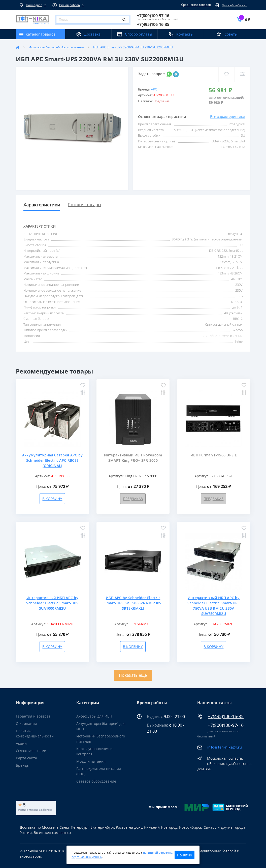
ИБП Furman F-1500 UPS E (214, 455)
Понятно (185, 855)
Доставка (92, 34)
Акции (21, 743)
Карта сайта (26, 758)
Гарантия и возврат (33, 716)
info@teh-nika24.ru (225, 747)
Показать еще (133, 675)
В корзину (52, 499)
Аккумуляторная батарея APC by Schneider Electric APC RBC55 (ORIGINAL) (53, 460)
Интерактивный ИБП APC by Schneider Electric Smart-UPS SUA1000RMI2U (52, 603)
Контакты (185, 34)
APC (154, 89)
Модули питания (91, 761)
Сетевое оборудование (96, 781)
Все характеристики (228, 117)
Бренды (23, 765)
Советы (231, 34)
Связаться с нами (31, 751)
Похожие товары (84, 205)
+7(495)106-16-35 (226, 716)
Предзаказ (133, 499)
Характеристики (42, 205)
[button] (32, 5)
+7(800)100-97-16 (226, 725)
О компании (26, 723)
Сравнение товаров (195, 5)
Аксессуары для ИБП (94, 716)
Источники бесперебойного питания (56, 47)
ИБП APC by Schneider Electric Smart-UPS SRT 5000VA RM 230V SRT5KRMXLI (133, 603)
